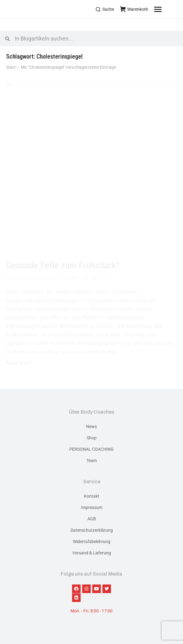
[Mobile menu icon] (166, 9)
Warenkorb (134, 9)
